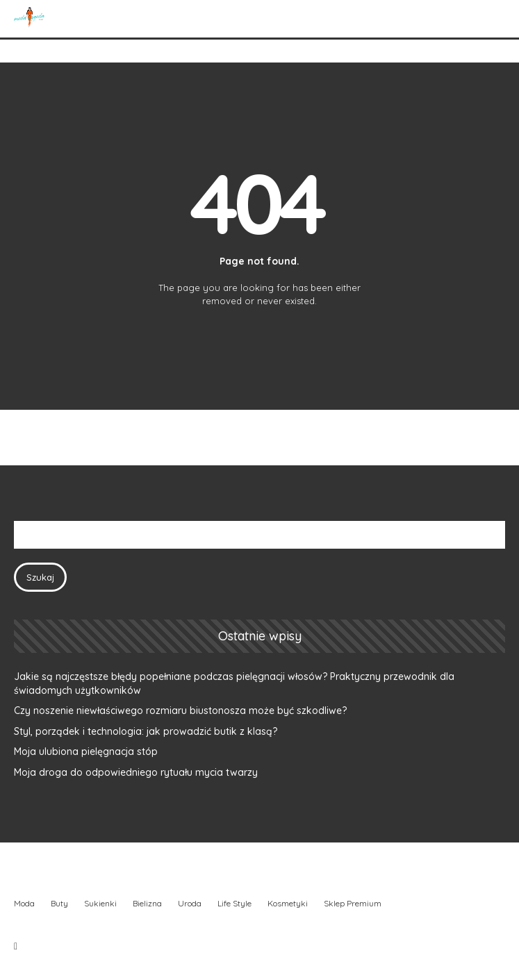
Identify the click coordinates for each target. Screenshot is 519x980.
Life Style (234, 903)
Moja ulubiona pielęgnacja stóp (86, 751)
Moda (24, 903)
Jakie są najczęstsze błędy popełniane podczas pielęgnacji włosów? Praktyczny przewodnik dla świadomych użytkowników (234, 683)
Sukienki (100, 903)
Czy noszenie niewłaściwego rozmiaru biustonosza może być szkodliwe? (180, 711)
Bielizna (147, 903)
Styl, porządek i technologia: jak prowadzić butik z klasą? (146, 731)
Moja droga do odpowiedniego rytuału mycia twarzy (136, 772)
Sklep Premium (353, 903)
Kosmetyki (288, 903)
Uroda (190, 903)
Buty (59, 903)
